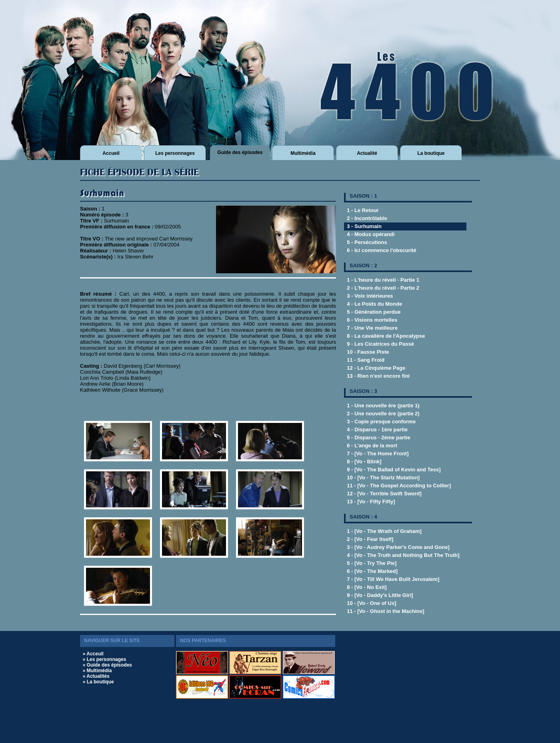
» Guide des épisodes (107, 665)
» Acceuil (93, 654)
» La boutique (98, 682)
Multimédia (303, 153)
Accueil (111, 153)
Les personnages (175, 153)
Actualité (367, 153)
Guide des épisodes (240, 152)
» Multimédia (97, 671)
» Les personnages (105, 659)
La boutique (431, 153)
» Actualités (96, 676)
